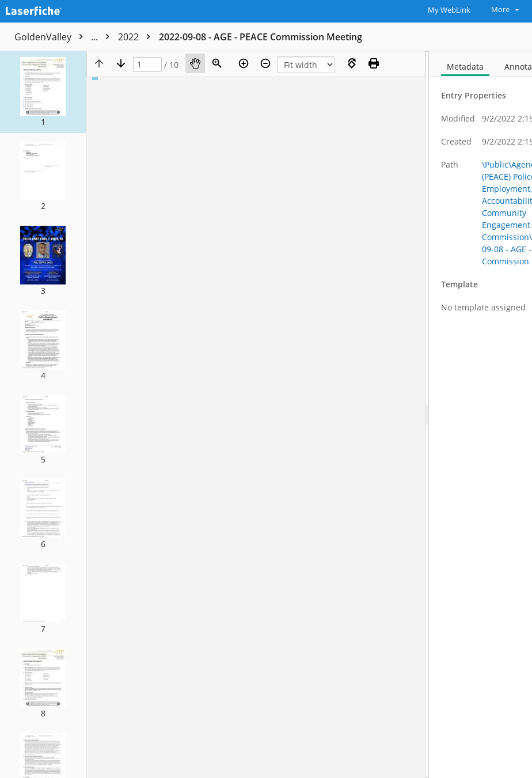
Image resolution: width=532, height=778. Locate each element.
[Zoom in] (244, 63)
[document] (480, 415)
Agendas (192, 37)
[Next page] (121, 63)
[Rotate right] (352, 63)
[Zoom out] (265, 63)
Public (140, 37)
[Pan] (195, 63)
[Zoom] (217, 63)
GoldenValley (65, 37)
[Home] (49, 10)
